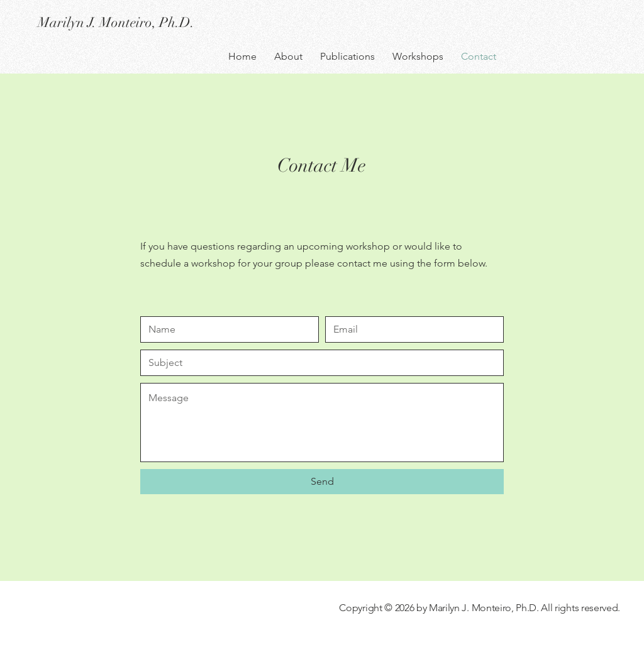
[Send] (322, 482)
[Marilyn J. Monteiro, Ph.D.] (150, 23)
